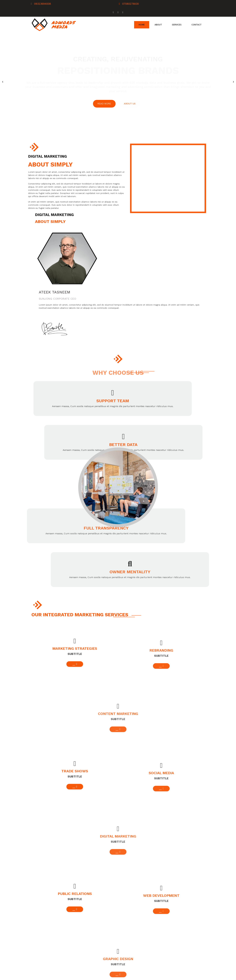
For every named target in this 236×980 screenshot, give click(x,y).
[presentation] (3, 73)
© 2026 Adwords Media (46, 976)
